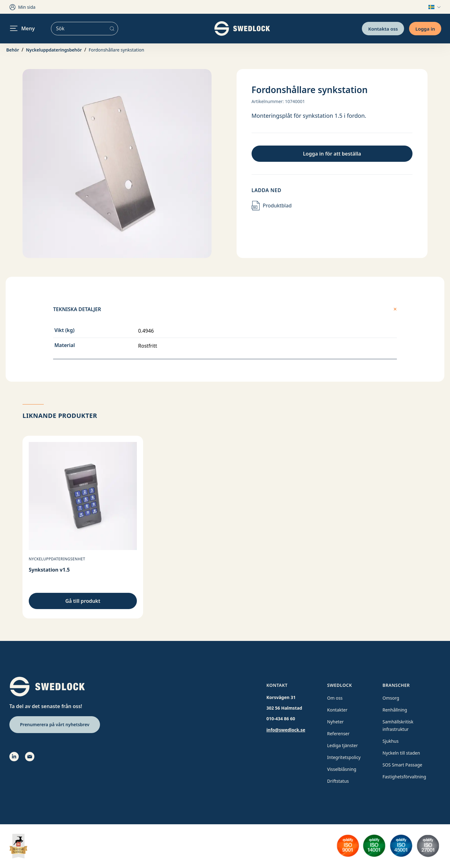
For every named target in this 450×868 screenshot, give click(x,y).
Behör (13, 50)
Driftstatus (338, 781)
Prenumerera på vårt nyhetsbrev (55, 724)
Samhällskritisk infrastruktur (398, 725)
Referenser (338, 734)
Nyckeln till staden (401, 753)
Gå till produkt (83, 601)
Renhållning (395, 710)
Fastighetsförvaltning (404, 777)
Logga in (425, 28)
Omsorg (391, 698)
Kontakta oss (383, 28)
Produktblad (272, 206)
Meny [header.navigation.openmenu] (22, 28)
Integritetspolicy (344, 757)
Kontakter (337, 710)
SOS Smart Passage (402, 765)
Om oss (335, 698)
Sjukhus (390, 741)
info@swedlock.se (286, 730)
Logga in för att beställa (332, 154)
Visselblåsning (342, 769)
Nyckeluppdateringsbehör (54, 50)
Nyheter (335, 722)
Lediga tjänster (342, 745)
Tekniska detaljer (225, 309)
